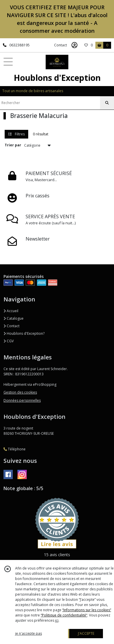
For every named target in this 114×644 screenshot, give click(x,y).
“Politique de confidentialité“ (64, 615)
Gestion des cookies (20, 392)
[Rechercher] (107, 103)
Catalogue (14, 318)
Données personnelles (22, 400)
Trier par (13, 145)
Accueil (11, 311)
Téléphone (15, 449)
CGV (9, 341)
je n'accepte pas (28, 633)
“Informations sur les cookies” (87, 610)
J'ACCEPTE (86, 633)
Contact (60, 45)
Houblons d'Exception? (24, 333)
